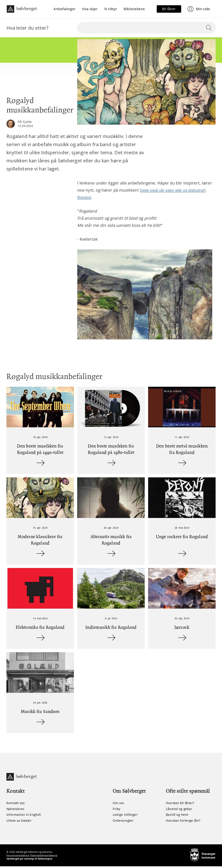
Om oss (119, 804)
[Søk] (146, 28)
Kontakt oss (16, 804)
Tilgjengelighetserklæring (45, 857)
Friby (117, 810)
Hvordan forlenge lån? (184, 822)
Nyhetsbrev (16, 810)
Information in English (25, 816)
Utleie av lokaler (19, 822)
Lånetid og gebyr (180, 810)
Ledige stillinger (126, 816)
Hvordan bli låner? (181, 804)
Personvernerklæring (18, 857)
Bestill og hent (178, 816)
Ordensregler (124, 822)
